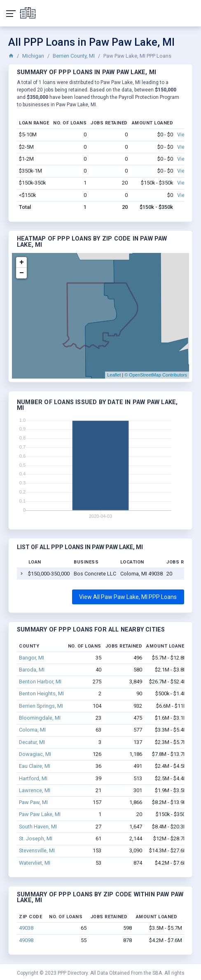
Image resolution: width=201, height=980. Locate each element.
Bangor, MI (32, 658)
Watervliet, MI (35, 863)
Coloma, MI (32, 730)
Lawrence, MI (35, 790)
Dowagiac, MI (35, 754)
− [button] (22, 273)
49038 (26, 928)
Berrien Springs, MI (41, 706)
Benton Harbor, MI (40, 682)
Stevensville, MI (37, 850)
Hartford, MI (33, 778)
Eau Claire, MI (35, 766)
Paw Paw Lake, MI (40, 814)
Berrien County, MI (74, 56)
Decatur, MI (32, 742)
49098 (26, 940)
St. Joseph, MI (36, 838)
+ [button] (22, 262)
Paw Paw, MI (33, 802)
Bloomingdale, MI (40, 718)
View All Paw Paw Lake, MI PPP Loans (128, 597)
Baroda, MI (32, 670)
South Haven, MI (38, 827)
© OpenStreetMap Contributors (156, 375)
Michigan (33, 56)
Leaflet (114, 375)
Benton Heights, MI (41, 693)
